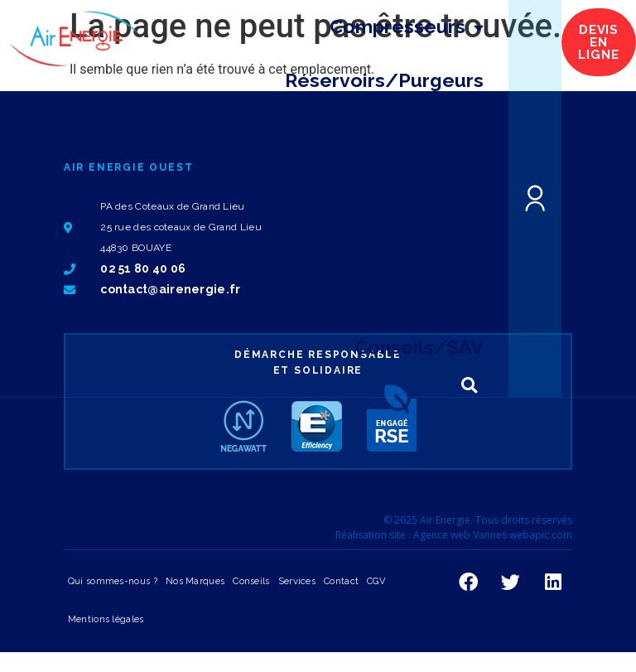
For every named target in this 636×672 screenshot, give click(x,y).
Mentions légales (106, 619)
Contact (341, 581)
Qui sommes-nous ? (113, 581)
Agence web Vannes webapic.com (493, 535)
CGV (376, 581)
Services (297, 581)
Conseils (251, 581)
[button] (469, 386)
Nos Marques (195, 581)
